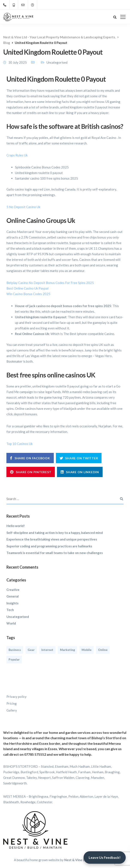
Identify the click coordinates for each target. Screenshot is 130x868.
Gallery (12, 710)
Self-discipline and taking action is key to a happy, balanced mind (55, 533)
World (11, 623)
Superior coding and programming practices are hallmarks (49, 546)
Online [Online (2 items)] (103, 650)
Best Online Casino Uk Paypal (27, 288)
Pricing (12, 703)
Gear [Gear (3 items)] (31, 650)
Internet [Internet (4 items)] (47, 650)
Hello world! (16, 526)
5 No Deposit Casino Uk (23, 207)
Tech (10, 610)
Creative (13, 590)
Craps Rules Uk (17, 155)
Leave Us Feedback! (105, 857)
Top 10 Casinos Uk (19, 444)
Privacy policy (16, 697)
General (13, 596)
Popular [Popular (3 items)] (14, 659)
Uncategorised (18, 617)
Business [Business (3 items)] (15, 650)
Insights (12, 603)
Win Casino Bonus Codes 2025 (28, 294)
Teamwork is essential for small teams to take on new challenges (55, 553)
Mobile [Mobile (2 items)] (87, 650)
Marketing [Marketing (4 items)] (67, 650)
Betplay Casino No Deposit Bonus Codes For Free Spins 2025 (50, 283)
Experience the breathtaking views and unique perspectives (52, 539)
